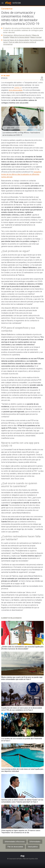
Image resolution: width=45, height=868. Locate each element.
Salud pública (33, 847)
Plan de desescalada (15, 847)
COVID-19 (18, 88)
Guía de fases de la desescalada (16, 40)
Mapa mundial (36, 37)
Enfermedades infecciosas (15, 842)
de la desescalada (16, 90)
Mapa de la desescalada (20, 37)
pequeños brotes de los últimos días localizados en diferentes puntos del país (21, 174)
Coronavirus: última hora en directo (17, 35)
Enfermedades (35, 842)
